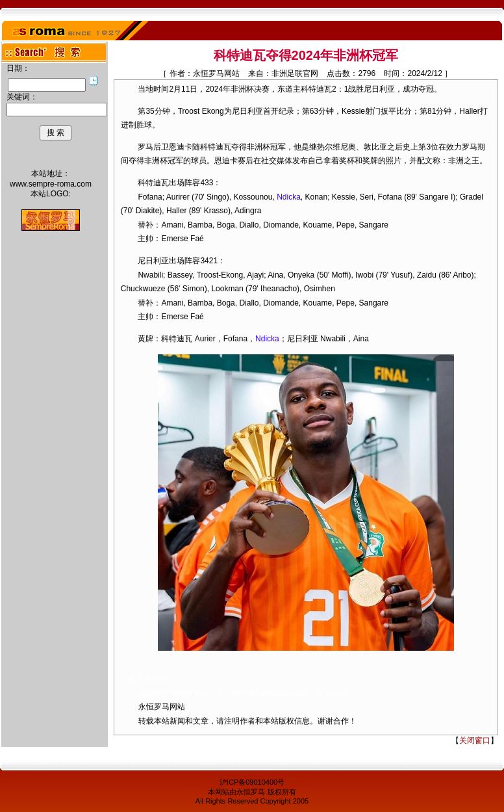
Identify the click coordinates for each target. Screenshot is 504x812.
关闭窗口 (475, 740)
